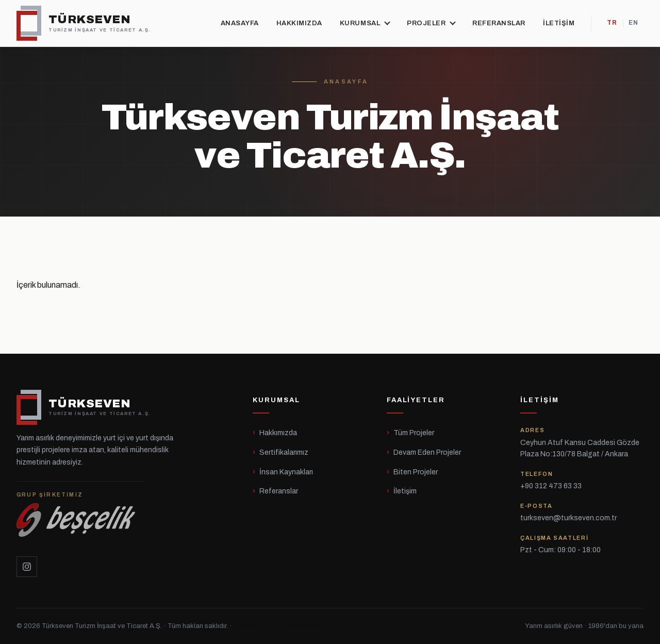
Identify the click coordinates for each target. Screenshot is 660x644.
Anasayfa (240, 23)
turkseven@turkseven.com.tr (568, 518)
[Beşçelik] (80, 513)
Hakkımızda (299, 23)
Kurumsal (365, 23)
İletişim (559, 23)
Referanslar (499, 23)
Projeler (431, 23)
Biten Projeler (416, 472)
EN (633, 23)
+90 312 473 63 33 (551, 486)
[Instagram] (27, 567)
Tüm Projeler (414, 433)
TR (612, 23)
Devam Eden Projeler (427, 452)
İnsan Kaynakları (286, 472)
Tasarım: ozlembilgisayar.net (278, 626)
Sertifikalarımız (284, 452)
